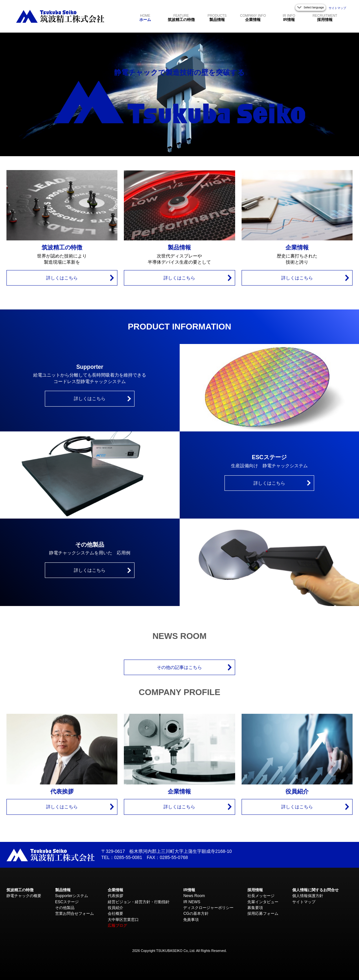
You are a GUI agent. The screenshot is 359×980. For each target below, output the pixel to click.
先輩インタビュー (263, 902)
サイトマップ (337, 8)
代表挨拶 (115, 896)
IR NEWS (192, 902)
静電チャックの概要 (24, 896)
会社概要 (115, 914)
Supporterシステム (72, 896)
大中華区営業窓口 (123, 920)
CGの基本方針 (196, 914)
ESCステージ (67, 902)
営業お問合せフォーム (75, 914)
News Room (194, 896)
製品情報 (217, 18)
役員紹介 (115, 908)
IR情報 (289, 18)
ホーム (145, 18)
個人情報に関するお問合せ (315, 890)
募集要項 (255, 908)
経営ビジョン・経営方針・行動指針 (139, 902)
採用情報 (325, 18)
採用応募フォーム (263, 914)
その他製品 (65, 908)
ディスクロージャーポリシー (208, 908)
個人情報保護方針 (308, 896)
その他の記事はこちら (179, 667)
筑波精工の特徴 (181, 18)
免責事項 (191, 920)
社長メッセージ (261, 896)
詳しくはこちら (62, 278)
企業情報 (253, 18)
